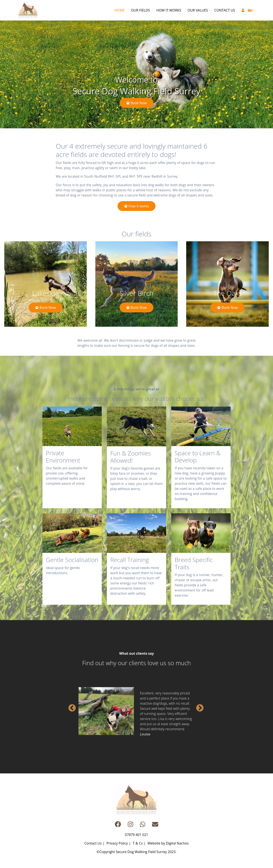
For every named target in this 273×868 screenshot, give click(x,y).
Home (120, 10)
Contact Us (225, 10)
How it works (169, 10)
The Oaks (227, 293)
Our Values (198, 10)
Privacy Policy (117, 843)
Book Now (136, 103)
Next (198, 706)
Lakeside (46, 293)
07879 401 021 (137, 835)
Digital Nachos (177, 843)
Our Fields (141, 10)
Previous (70, 706)
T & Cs (138, 843)
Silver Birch (137, 293)
